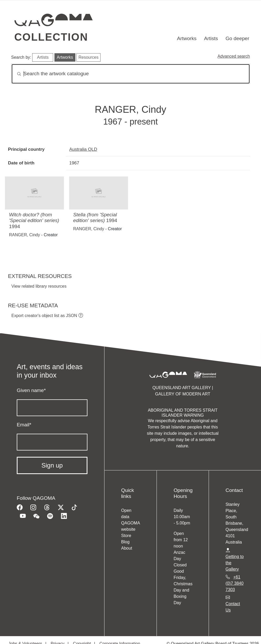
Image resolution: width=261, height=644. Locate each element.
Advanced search (234, 56)
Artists (211, 38)
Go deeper (237, 38)
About (127, 548)
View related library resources (39, 286)
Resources (88, 57)
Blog (125, 542)
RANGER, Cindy (25, 235)
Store (126, 536)
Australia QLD (83, 149)
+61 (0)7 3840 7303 (235, 583)
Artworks (187, 38)
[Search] (131, 74)
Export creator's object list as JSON (44, 316)
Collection (51, 37)
